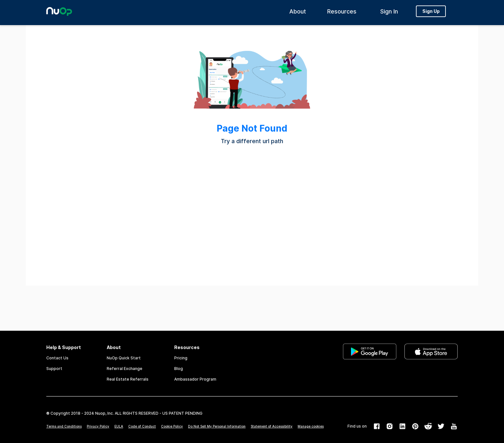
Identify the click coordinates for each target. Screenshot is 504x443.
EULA (119, 426)
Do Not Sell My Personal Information (217, 426)
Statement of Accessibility (272, 426)
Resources (342, 13)
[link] (370, 363)
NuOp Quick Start (124, 358)
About (298, 13)
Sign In (389, 13)
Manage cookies (311, 426)
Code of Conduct (142, 426)
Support (54, 369)
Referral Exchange (125, 369)
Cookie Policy (172, 426)
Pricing (181, 358)
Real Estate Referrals (128, 379)
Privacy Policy (98, 426)
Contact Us (57, 358)
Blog (179, 369)
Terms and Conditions (64, 426)
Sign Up (431, 13)
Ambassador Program (195, 379)
